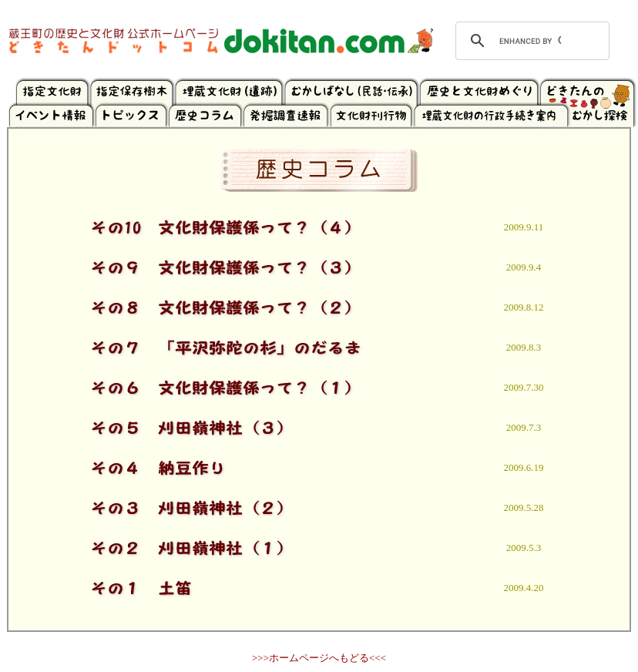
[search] (530, 41)
